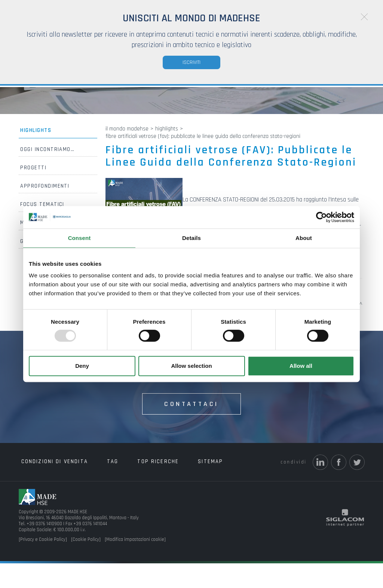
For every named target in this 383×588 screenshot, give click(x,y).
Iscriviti (191, 62)
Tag (91, 486)
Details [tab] (191, 238)
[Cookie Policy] (86, 564)
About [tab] (304, 238)
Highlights (34, 154)
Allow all (301, 366)
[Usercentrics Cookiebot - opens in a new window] (321, 217)
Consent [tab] (79, 238)
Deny (82, 366)
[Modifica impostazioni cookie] (135, 564)
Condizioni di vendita (48, 486)
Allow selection (191, 366)
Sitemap (158, 486)
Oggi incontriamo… (45, 174)
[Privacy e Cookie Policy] (43, 564)
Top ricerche (122, 486)
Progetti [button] (31, 193)
